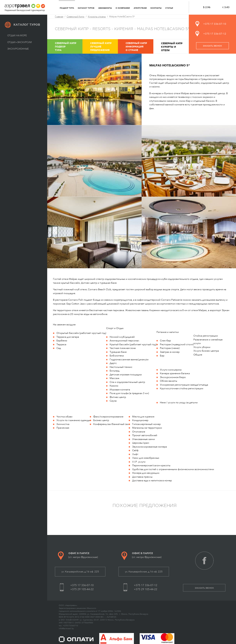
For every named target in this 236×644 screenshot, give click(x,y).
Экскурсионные (18, 49)
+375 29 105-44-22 (82, 589)
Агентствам (140, 8)
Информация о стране (139, 46)
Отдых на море (17, 36)
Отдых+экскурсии (20, 42)
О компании (123, 8)
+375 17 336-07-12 (215, 34)
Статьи (169, 8)
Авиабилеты (105, 8)
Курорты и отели (175, 47)
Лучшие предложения (104, 46)
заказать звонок (212, 46)
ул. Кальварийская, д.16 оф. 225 (80, 572)
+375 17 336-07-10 (215, 24)
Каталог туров (86, 8)
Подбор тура (67, 8)
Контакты (156, 8)
